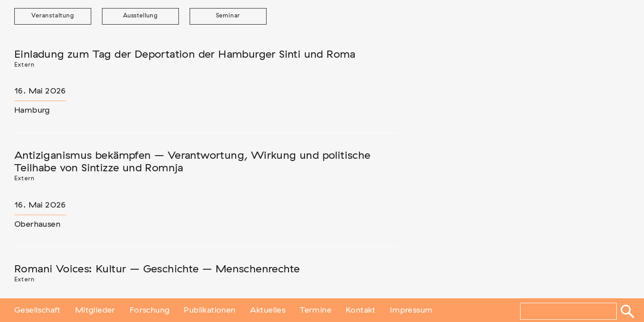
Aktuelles (268, 310)
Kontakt (361, 310)
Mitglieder (95, 310)
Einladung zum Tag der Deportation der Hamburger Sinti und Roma (185, 55)
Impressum (411, 310)
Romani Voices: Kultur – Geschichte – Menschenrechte (157, 269)
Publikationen (210, 310)
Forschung (150, 310)
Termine (316, 310)
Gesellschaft (38, 310)
